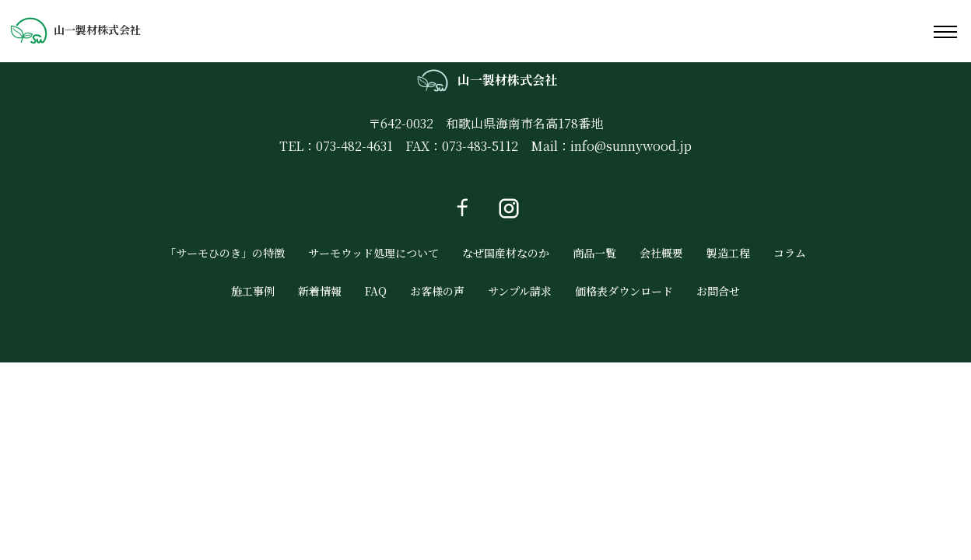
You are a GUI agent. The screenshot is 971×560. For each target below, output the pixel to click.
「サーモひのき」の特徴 (225, 253)
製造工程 (728, 253)
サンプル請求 (520, 291)
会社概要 (661, 253)
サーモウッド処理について (373, 253)
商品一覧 (594, 253)
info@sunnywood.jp (631, 146)
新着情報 (320, 291)
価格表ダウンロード (624, 291)
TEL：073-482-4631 (336, 146)
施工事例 (253, 291)
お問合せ (718, 291)
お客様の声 (437, 291)
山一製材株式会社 (75, 30)
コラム (790, 253)
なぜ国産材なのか (506, 253)
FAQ (376, 291)
